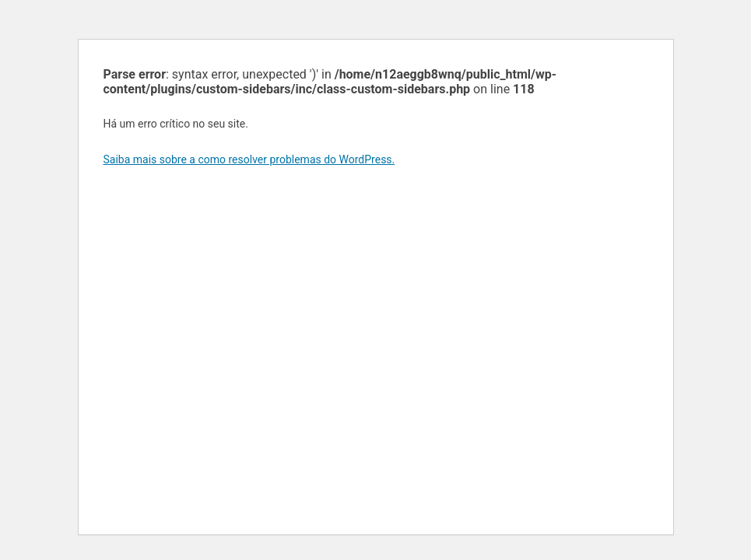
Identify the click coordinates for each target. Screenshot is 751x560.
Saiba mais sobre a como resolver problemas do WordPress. (249, 159)
